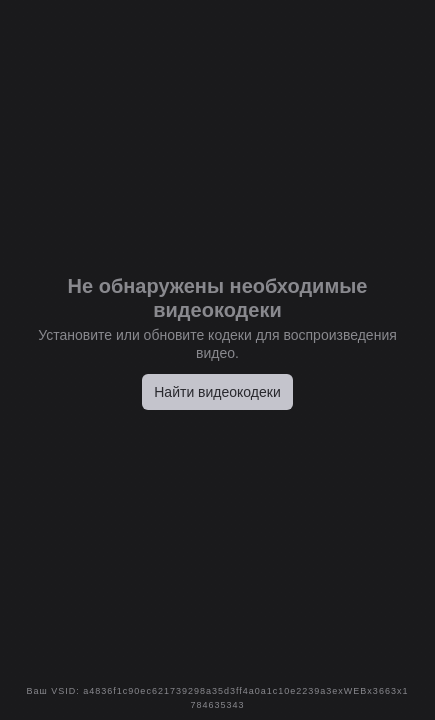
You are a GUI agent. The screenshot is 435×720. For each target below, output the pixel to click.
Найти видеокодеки (217, 392)
